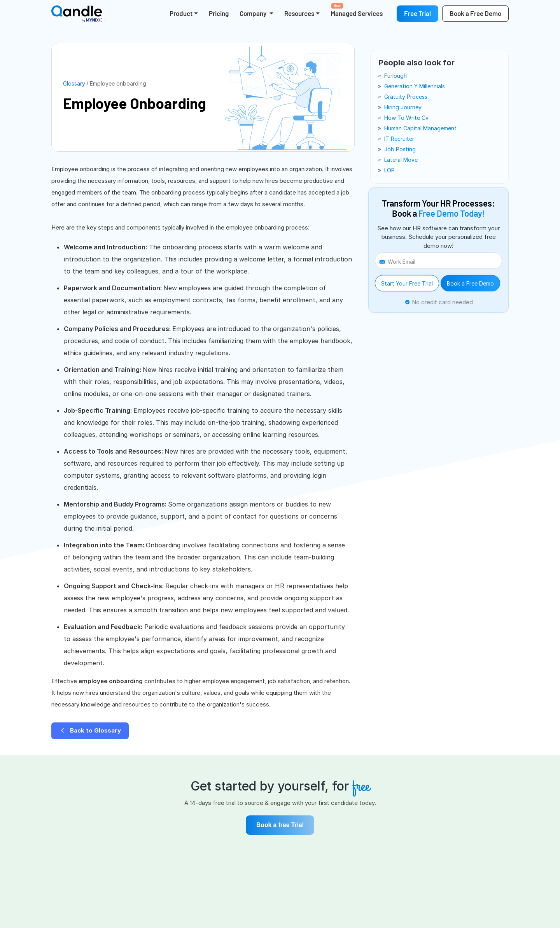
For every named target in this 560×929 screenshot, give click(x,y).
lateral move (401, 160)
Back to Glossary (90, 730)
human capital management (420, 128)
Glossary (74, 83)
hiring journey (403, 107)
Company (254, 13)
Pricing (219, 13)
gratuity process (406, 97)
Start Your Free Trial (407, 283)
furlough (395, 76)
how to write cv (406, 118)
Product (181, 13)
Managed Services (357, 10)
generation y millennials (415, 86)
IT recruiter (399, 139)
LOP (389, 170)
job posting (400, 149)
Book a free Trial (280, 826)
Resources (299, 13)
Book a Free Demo (470, 283)
